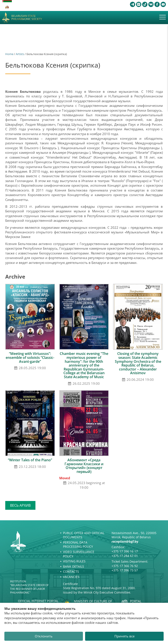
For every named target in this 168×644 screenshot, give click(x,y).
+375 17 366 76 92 (125, 566)
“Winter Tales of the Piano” (30, 460)
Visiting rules (74, 561)
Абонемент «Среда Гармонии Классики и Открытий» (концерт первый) (84, 466)
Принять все (124, 636)
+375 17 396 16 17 (125, 551)
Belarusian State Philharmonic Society (27, 18)
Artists (20, 54)
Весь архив (20, 505)
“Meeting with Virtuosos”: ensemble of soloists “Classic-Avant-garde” (30, 357)
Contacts (71, 572)
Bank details (73, 566)
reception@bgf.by (125, 541)
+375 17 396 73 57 (125, 570)
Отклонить (44, 636)
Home (9, 54)
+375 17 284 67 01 (125, 556)
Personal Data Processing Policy (78, 545)
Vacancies (71, 577)
